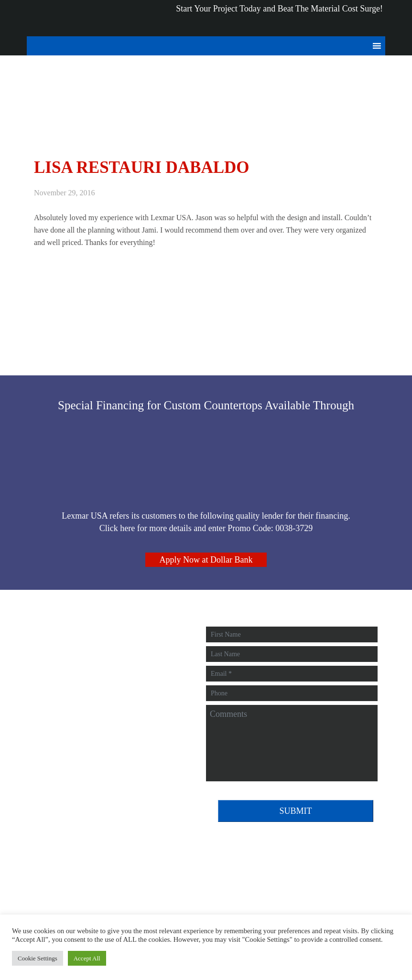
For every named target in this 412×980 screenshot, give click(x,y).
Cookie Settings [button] (38, 958)
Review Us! (61, 728)
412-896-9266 (64, 698)
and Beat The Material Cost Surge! (274, 0)
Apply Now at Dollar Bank (206, 560)
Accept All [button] (87, 958)
